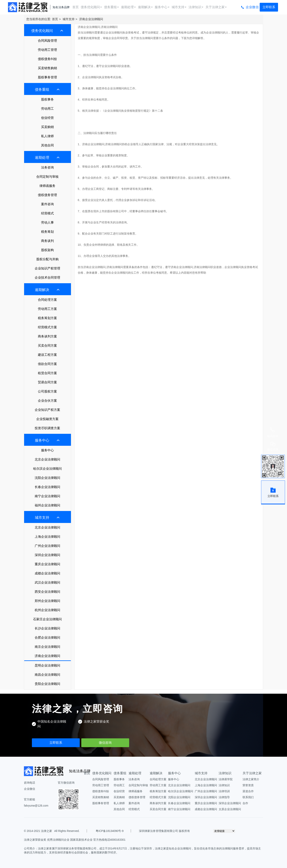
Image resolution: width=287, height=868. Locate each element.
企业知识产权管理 (47, 268)
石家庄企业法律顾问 (47, 619)
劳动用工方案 (47, 309)
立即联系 (269, 7)
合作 (245, 803)
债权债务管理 (47, 195)
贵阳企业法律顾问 (47, 684)
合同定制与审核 (47, 177)
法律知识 (196, 7)
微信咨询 (105, 743)
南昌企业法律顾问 (47, 675)
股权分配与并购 (47, 259)
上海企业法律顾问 (47, 537)
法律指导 (224, 797)
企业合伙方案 (47, 401)
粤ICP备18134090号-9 (110, 831)
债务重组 (111, 7)
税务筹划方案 (47, 318)
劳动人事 (47, 222)
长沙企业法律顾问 (47, 628)
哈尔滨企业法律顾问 (47, 469)
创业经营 (47, 118)
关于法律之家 (216, 7)
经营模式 (47, 213)
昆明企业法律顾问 (47, 665)
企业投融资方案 (47, 419)
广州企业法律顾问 (47, 546)
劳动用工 (47, 109)
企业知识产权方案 (47, 410)
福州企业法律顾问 (47, 505)
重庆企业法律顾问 (47, 564)
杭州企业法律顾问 (47, 610)
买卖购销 (47, 127)
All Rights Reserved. (66, 831)
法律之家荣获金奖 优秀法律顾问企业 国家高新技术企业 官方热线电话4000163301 (75, 840)
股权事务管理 (47, 77)
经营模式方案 (47, 327)
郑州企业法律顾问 (47, 601)
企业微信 (252, 7)
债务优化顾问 (91, 7)
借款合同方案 (47, 364)
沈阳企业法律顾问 (47, 478)
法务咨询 (47, 167)
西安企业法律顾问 (47, 592)
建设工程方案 (47, 355)
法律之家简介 (251, 779)
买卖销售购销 (47, 68)
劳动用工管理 (47, 50)
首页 (76, 7)
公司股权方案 (47, 391)
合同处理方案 (47, 300)
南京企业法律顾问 (47, 647)
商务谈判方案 (47, 336)
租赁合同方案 (47, 373)
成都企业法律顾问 (47, 573)
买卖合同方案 (47, 346)
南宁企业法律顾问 (47, 496)
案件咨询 (47, 204)
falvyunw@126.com (36, 806)
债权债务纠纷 (47, 59)
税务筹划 (47, 232)
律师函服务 (47, 186)
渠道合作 (248, 791)
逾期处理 (128, 7)
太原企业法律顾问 (230, 809)
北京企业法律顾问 (47, 459)
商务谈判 (47, 241)
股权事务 (47, 99)
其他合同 (47, 145)
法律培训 (224, 791)
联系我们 (248, 797)
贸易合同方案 (47, 382)
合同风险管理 (47, 41)
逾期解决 (145, 7)
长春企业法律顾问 (47, 487)
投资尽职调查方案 (47, 428)
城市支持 (179, 7)
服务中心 (162, 7)
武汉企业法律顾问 (47, 582)
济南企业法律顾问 (91, 19)
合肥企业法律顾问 (47, 638)
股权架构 (47, 250)
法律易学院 (226, 779)
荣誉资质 (248, 785)
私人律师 (47, 136)
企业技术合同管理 (47, 278)
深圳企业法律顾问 (47, 555)
